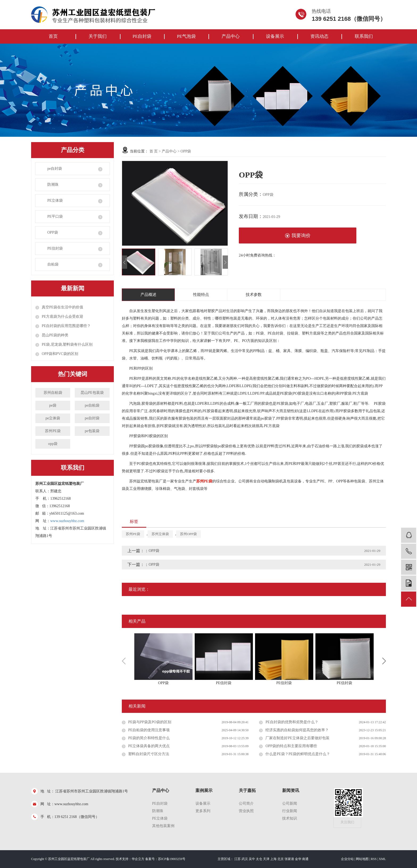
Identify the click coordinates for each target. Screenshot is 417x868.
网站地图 (362, 859)
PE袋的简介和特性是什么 (149, 738)
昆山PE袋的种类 (55, 335)
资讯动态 (319, 36)
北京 (281, 859)
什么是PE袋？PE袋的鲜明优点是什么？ (298, 754)
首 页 (154, 151)
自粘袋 (53, 264)
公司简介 (246, 803)
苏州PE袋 (53, 431)
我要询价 (298, 236)
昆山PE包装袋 (92, 393)
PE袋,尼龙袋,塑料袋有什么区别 (67, 344)
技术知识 (290, 818)
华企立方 (138, 859)
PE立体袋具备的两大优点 (149, 746)
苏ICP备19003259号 (172, 859)
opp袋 (53, 444)
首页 (53, 36)
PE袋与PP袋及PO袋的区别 (150, 722)
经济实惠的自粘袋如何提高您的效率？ (297, 730)
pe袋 (53, 405)
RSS (374, 859)
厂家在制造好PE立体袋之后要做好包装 (297, 738)
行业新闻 (290, 811)
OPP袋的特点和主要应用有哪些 (291, 746)
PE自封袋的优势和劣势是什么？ (292, 722)
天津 (266, 859)
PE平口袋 (55, 216)
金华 (298, 859)
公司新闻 (290, 803)
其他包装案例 (163, 826)
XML (382, 859)
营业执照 (246, 811)
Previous (124, 661)
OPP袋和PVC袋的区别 (60, 354)
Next (384, 661)
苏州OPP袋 (188, 534)
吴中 (252, 859)
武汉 (245, 859)
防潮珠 (53, 185)
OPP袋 (53, 232)
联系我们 (364, 36)
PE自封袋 (142, 36)
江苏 (237, 859)
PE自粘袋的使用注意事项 (149, 730)
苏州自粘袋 (53, 393)
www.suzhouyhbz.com (67, 521)
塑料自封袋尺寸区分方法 (149, 754)
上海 (273, 859)
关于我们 (98, 36)
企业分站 (347, 859)
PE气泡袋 (186, 36)
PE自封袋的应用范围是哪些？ (66, 326)
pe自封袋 (55, 169)
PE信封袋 (55, 248)
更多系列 (203, 811)
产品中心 (231, 36)
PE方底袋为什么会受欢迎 (62, 317)
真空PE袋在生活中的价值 (62, 307)
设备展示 (275, 36)
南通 (305, 859)
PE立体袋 (55, 201)
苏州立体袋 (160, 534)
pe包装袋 (92, 431)
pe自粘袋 (92, 405)
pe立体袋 (53, 418)
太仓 (259, 859)
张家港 (289, 859)
